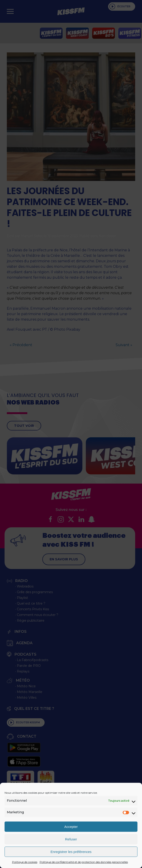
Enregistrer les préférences (71, 852)
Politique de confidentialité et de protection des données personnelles (84, 862)
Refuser (71, 839)
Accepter (71, 827)
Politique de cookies (25, 862)
